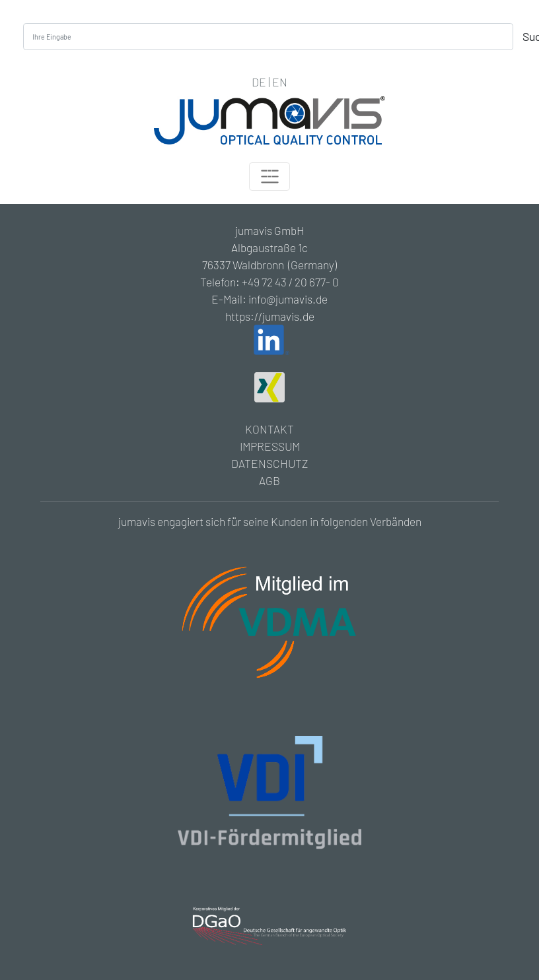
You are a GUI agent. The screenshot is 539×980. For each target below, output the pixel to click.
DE (259, 82)
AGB (269, 480)
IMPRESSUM (270, 446)
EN (280, 82)
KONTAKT (269, 429)
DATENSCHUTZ (269, 463)
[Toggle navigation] (269, 177)
